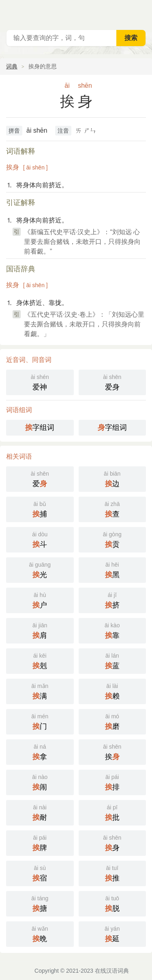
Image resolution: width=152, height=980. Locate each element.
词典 (12, 66)
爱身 (112, 382)
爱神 (40, 382)
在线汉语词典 (112, 971)
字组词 (40, 428)
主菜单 (141, 12)
